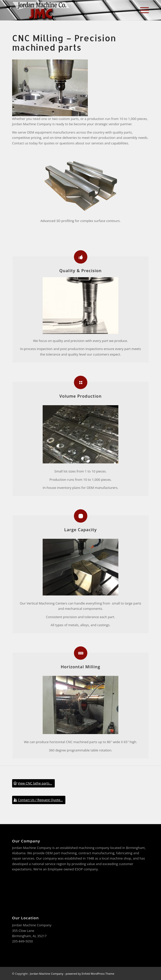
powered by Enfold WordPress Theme (90, 974)
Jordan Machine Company (47, 974)
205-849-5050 (23, 941)
